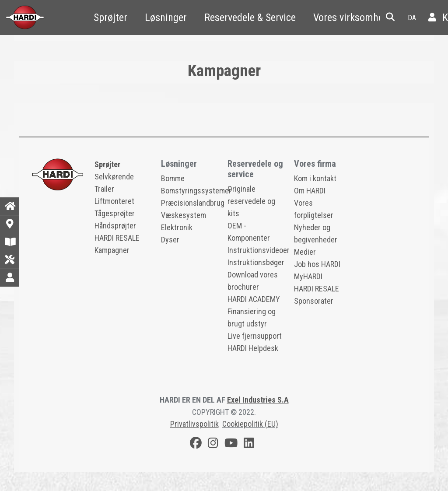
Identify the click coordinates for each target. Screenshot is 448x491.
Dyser (170, 240)
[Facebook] (196, 444)
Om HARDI (310, 191)
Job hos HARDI (317, 264)
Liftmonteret (114, 201)
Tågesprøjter (115, 213)
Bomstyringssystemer (196, 191)
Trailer (104, 189)
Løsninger (166, 18)
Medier (305, 252)
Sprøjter (110, 18)
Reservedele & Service (250, 18)
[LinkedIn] (249, 444)
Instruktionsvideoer (259, 250)
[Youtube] (231, 444)
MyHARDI (308, 276)
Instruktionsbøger (256, 262)
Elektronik (177, 227)
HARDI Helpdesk (253, 348)
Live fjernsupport (255, 336)
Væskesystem (184, 215)
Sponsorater (314, 301)
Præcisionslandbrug (193, 203)
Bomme (173, 178)
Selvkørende (114, 177)
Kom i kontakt (315, 178)
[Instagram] (213, 444)
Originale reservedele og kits (251, 201)
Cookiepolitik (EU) (250, 424)
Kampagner (112, 250)
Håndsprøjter (115, 226)
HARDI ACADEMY (254, 299)
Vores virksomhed (351, 18)
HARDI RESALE (117, 238)
